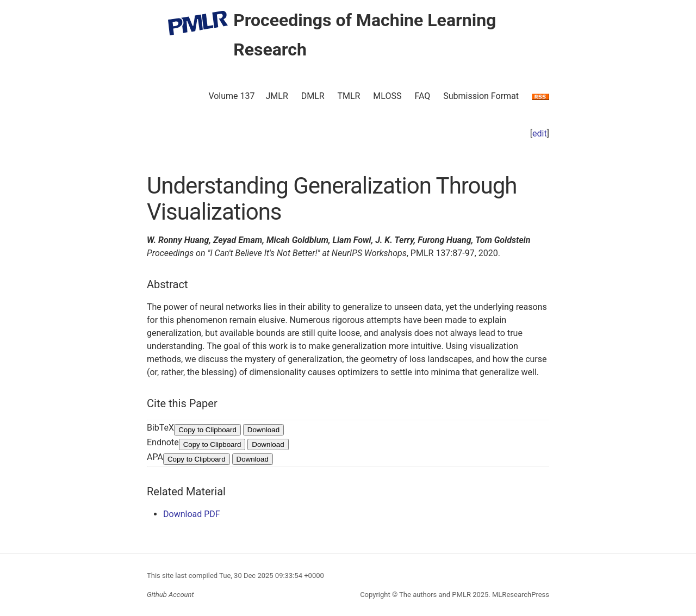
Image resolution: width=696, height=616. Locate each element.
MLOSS (387, 96)
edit (540, 133)
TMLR (349, 96)
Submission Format (481, 96)
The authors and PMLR (435, 595)
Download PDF (192, 514)
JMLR (277, 96)
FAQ (422, 96)
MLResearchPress (520, 595)
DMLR (313, 96)
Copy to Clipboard (207, 430)
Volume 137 (231, 96)
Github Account (170, 595)
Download (263, 430)
